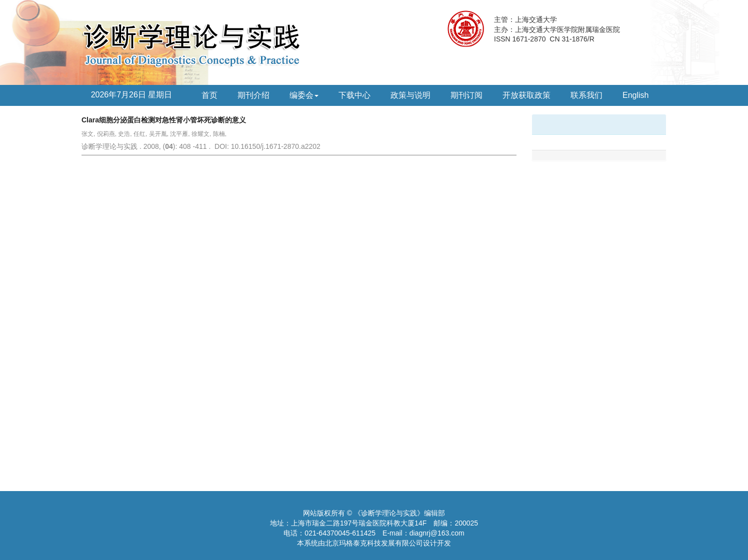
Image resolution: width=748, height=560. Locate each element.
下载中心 (354, 95)
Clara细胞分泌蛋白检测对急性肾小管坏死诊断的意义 (164, 120)
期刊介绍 (253, 95)
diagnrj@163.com (437, 533)
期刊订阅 (466, 95)
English (635, 95)
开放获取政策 (526, 95)
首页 (209, 95)
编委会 (304, 95)
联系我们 (586, 95)
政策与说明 (410, 95)
